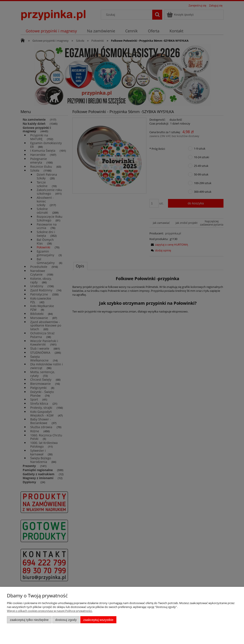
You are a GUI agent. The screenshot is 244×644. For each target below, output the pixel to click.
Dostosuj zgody (66, 620)
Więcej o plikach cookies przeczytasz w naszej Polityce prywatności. (50, 611)
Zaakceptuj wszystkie (98, 620)
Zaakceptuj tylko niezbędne (29, 620)
